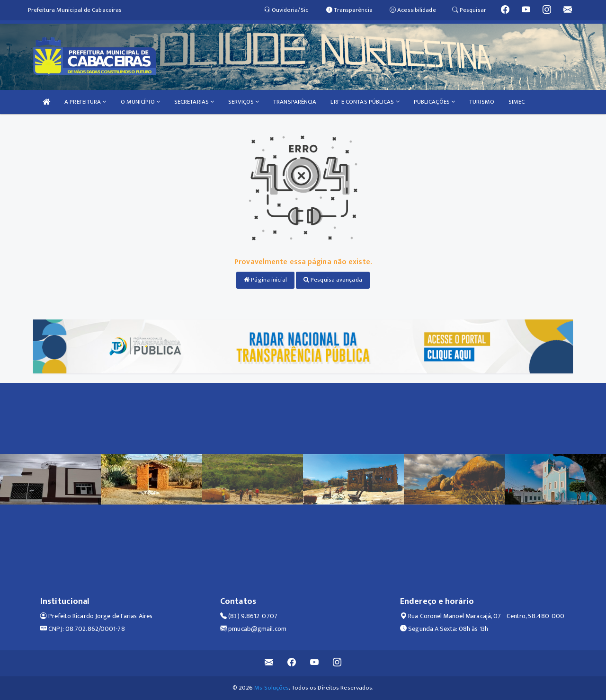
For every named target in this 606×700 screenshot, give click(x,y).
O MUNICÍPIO (140, 102)
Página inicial (265, 280)
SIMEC (517, 102)
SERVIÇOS (244, 102)
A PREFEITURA (85, 102)
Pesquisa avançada (333, 280)
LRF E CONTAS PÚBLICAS (365, 102)
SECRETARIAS (194, 102)
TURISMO (482, 102)
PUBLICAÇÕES (434, 102)
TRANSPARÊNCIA (295, 102)
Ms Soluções (272, 688)
